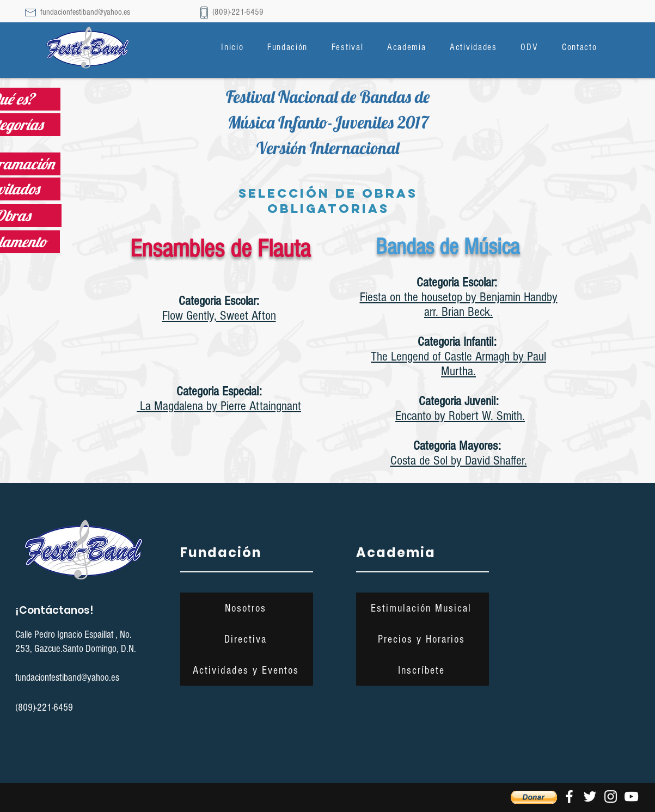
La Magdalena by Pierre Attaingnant (219, 406)
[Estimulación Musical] (423, 608)
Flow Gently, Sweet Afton (219, 316)
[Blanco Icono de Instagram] (611, 796)
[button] (287, 47)
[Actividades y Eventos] (247, 670)
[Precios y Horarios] (423, 639)
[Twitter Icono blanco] (590, 796)
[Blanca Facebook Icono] (569, 796)
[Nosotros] (247, 608)
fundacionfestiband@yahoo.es (85, 12)
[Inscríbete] (423, 670)
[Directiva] (247, 639)
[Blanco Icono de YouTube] (631, 796)
